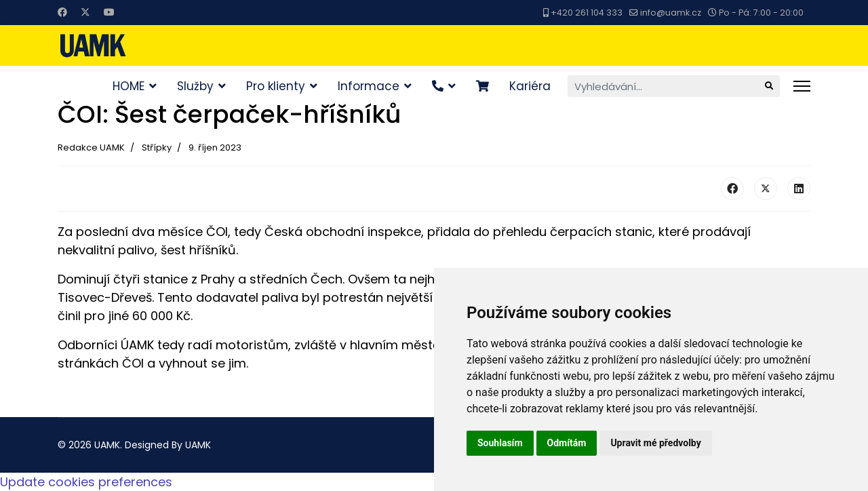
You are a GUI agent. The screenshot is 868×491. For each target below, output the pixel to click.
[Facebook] (62, 12)
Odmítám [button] (567, 443)
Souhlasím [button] (500, 443)
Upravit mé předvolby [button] (655, 443)
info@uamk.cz (671, 13)
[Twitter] (85, 12)
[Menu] (802, 86)
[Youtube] (109, 12)
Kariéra (530, 86)
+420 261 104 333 (587, 13)
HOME (129, 86)
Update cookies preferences (86, 482)
